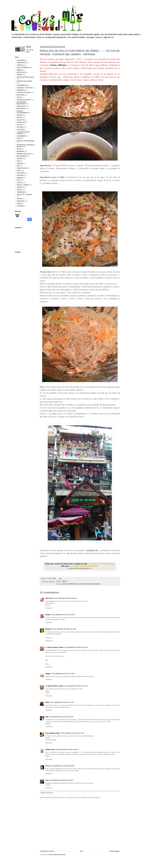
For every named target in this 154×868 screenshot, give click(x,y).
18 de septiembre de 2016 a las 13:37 (76, 647)
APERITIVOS (21, 63)
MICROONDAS (22, 156)
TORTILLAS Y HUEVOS (24, 195)
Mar (30, 47)
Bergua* (48, 615)
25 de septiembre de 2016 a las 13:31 (61, 780)
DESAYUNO (21, 95)
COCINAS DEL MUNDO (85, 584)
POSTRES (20, 175)
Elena (47, 702)
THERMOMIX (21, 192)
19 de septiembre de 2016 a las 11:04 (62, 702)
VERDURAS (21, 201)
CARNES (20, 75)
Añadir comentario (47, 793)
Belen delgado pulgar (53, 733)
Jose (47, 780)
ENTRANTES (21, 109)
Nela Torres (49, 598)
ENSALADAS (96, 584)
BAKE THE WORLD (23, 68)
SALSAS (20, 183)
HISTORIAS (21, 130)
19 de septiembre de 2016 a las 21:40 (61, 717)
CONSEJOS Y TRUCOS (24, 88)
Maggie (48, 674)
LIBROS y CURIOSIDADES (25, 141)
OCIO (19, 161)
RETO (19, 180)
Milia (47, 717)
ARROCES (20, 65)
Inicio (82, 851)
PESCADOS (21, 173)
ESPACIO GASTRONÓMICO (23, 112)
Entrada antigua (114, 851)
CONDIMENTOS (22, 85)
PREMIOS (20, 178)
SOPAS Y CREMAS (23, 185)
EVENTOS (20, 115)
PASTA (19, 171)
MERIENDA (20, 151)
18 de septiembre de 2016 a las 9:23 (65, 598)
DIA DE (19, 97)
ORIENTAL (20, 163)
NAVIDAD (20, 159)
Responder (49, 608)
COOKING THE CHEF (24, 92)
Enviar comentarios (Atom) (57, 855)
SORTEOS (20, 187)
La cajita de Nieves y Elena (54, 647)
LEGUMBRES (21, 136)
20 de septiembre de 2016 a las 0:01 (67, 749)
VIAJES (19, 203)
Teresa (48, 766)
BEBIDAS (20, 70)
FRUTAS (20, 118)
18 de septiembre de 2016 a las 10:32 (64, 629)
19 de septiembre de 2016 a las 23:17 (72, 733)
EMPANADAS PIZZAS (24, 100)
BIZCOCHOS (21, 72)
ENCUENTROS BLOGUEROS (22, 103)
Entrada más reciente (47, 851)
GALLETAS (20, 120)
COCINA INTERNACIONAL (70, 584)
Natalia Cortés (50, 749)
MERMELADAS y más (24, 154)
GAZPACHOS (21, 122)
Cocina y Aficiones (58, 65)
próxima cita (92, 550)
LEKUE (19, 138)
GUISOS (20, 125)
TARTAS (19, 190)
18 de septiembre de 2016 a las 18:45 (63, 674)
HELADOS (20, 127)
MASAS (19, 149)
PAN (18, 166)
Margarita (49, 629)
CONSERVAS (21, 90)
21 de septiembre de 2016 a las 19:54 (62, 766)
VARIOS (19, 199)
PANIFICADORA (22, 168)
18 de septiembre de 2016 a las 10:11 (63, 615)
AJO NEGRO (21, 60)
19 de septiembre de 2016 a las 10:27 (76, 686)
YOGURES (20, 206)
